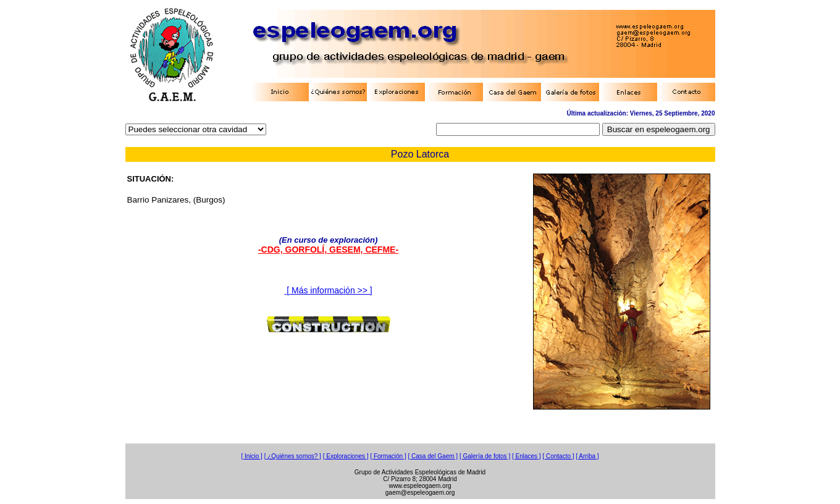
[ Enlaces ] (527, 456)
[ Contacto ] (558, 456)
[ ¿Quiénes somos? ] (293, 456)
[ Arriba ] (587, 456)
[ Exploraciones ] (346, 456)
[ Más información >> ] (328, 290)
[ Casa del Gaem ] (433, 456)
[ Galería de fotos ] (485, 456)
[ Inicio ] (251, 456)
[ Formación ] (388, 456)
